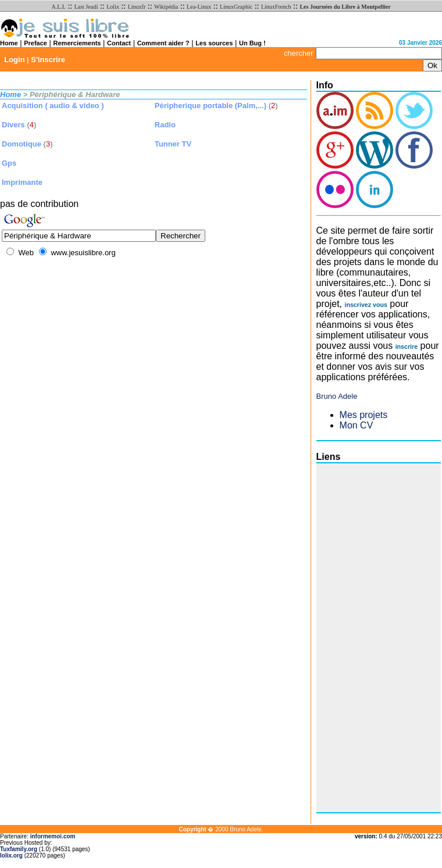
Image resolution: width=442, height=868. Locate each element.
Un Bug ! (252, 43)
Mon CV (357, 425)
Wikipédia (166, 7)
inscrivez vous (366, 305)
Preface (35, 43)
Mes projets (364, 415)
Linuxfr (137, 7)
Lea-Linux (199, 7)
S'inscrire (48, 60)
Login (14, 60)
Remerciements (77, 43)
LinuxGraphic (236, 7)
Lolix (113, 7)
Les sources (214, 43)
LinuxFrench (276, 7)
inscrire (407, 347)
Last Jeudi (86, 7)
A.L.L (58, 7)
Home (9, 43)
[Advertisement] (363, 638)
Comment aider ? (163, 43)
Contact (119, 43)
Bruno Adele (337, 396)
